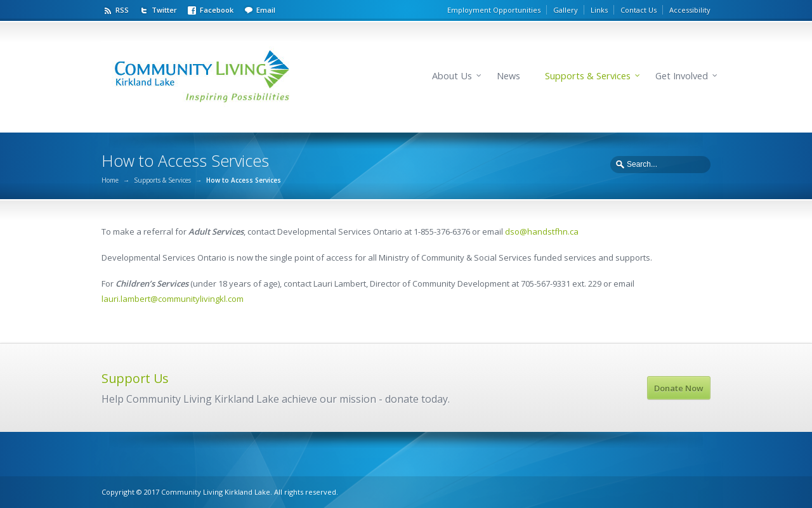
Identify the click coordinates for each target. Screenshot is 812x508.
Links (599, 10)
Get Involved (682, 76)
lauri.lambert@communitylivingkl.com (173, 299)
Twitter (164, 10)
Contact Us (638, 10)
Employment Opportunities (494, 10)
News (508, 76)
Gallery (566, 10)
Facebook (217, 10)
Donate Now (679, 388)
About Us (452, 76)
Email (266, 10)
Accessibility (690, 10)
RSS (122, 10)
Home (110, 180)
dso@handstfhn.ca (542, 231)
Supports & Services (588, 76)
